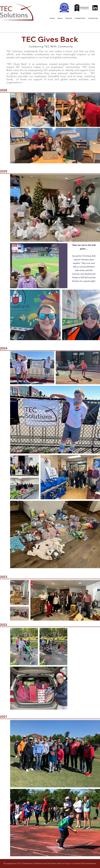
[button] (93, 18)
